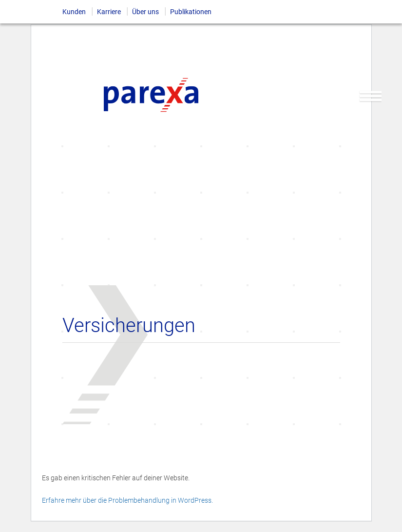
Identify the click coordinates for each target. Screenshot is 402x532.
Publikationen (191, 12)
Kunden (74, 12)
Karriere (109, 12)
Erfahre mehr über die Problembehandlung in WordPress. (127, 500)
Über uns (145, 12)
